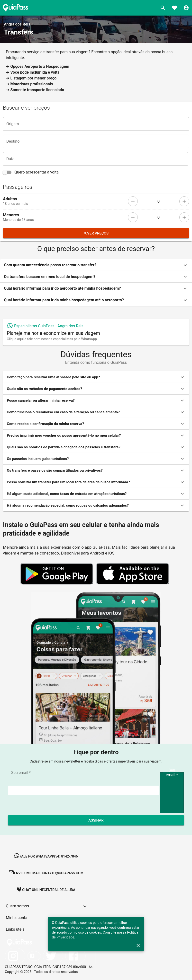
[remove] (133, 201)
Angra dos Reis (17, 24)
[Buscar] (163, 8)
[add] (184, 201)
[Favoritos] (174, 8)
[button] (96, 265)
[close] (138, 945)
